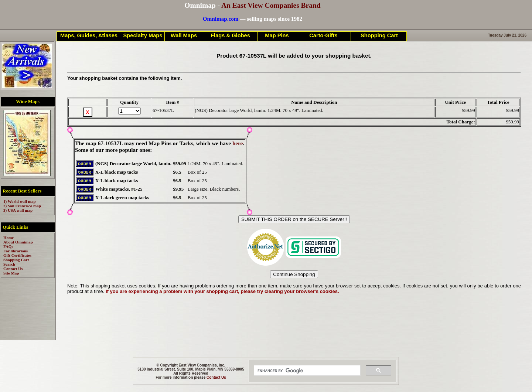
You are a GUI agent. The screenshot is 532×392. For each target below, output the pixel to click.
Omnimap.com (221, 19)
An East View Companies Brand (271, 5)
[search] (306, 371)
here (238, 143)
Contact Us (216, 377)
